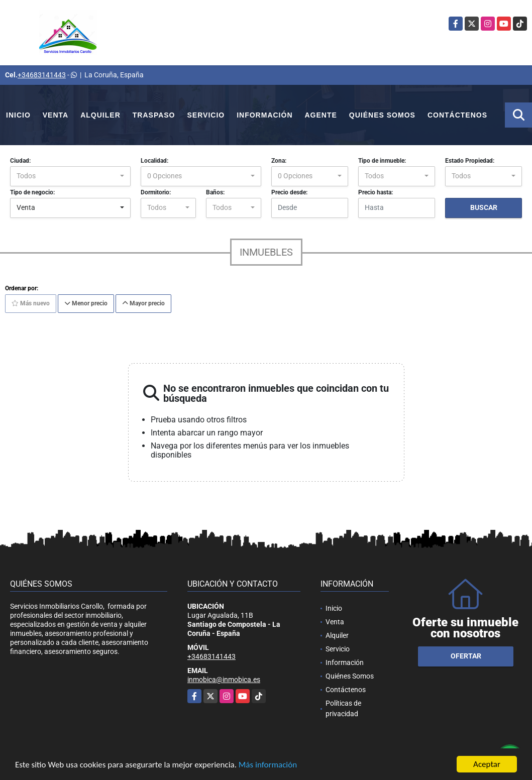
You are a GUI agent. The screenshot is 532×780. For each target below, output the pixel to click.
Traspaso (154, 115)
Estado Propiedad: (470, 161)
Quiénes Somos (382, 115)
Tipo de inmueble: (382, 161)
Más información (268, 765)
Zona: (279, 161)
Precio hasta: (376, 192)
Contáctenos (457, 115)
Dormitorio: (156, 192)
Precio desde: (289, 192)
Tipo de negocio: (32, 192)
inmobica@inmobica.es (224, 680)
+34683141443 (42, 75)
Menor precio (86, 303)
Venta (56, 115)
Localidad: (154, 161)
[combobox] (70, 176)
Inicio (18, 115)
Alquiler (100, 115)
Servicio (206, 115)
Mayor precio (143, 303)
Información (264, 115)
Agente (321, 115)
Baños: (215, 192)
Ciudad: (20, 161)
